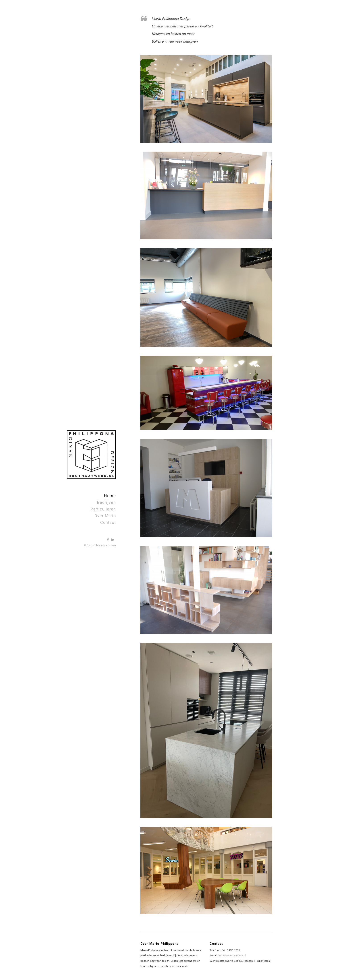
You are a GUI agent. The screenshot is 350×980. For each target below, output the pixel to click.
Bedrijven (106, 502)
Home (110, 496)
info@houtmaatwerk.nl (232, 955)
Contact (108, 522)
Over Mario (105, 516)
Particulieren (103, 509)
